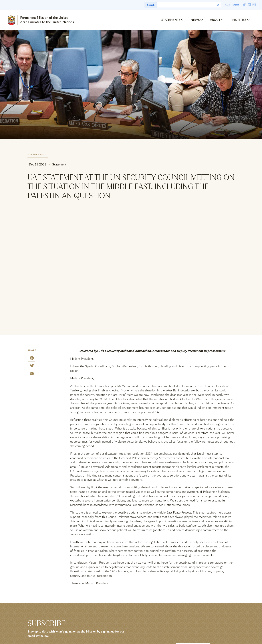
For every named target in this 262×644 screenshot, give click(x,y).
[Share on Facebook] (32, 359)
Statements (171, 20)
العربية (228, 5)
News (195, 20)
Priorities (239, 20)
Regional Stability (38, 155)
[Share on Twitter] (32, 366)
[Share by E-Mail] (32, 374)
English (236, 5)
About (215, 20)
